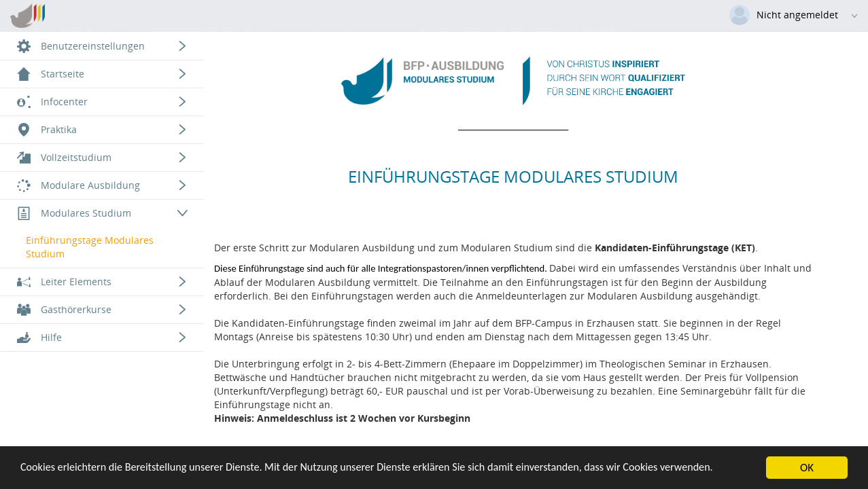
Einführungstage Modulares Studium (90, 247)
